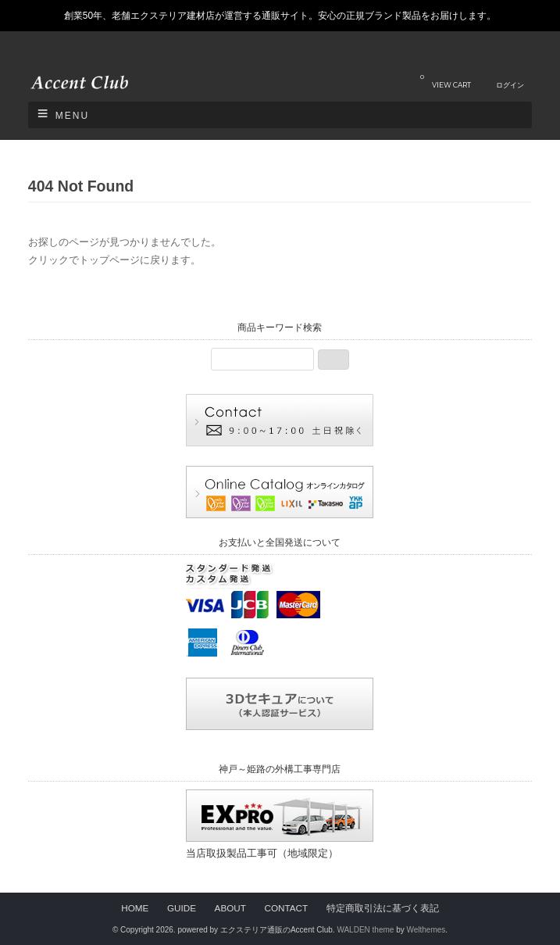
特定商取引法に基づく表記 (383, 908)
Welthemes (426, 930)
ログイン (510, 85)
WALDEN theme (365, 930)
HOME (135, 908)
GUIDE (182, 908)
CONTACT (286, 908)
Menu (72, 116)
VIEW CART (446, 81)
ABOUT (230, 908)
